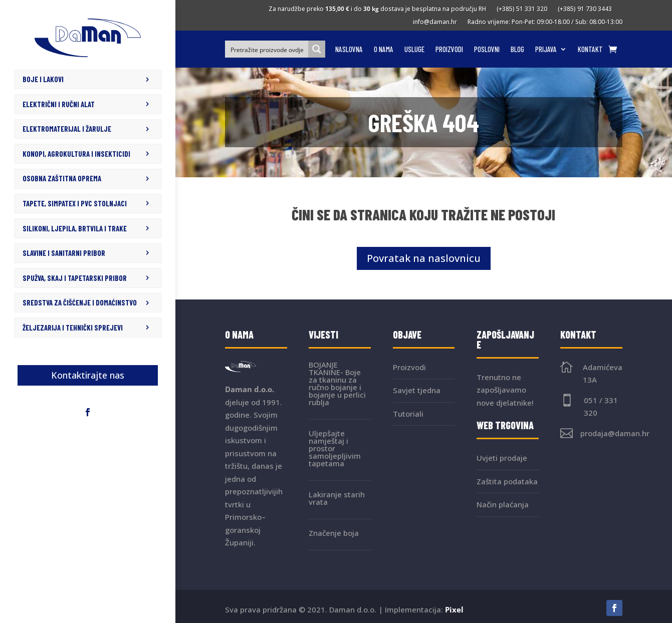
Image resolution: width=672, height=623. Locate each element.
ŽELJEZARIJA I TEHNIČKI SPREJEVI (73, 327)
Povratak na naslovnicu (424, 258)
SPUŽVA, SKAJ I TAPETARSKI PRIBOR (75, 277)
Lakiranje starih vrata (337, 498)
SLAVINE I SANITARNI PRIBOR (64, 252)
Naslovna (349, 50)
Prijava (546, 50)
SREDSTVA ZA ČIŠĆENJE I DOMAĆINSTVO (80, 302)
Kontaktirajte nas (88, 374)
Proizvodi (449, 50)
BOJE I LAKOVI (43, 79)
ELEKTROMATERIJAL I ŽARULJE (67, 129)
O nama (384, 50)
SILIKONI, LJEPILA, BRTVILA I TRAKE (75, 228)
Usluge (414, 50)
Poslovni (487, 50)
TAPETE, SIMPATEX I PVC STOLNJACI (75, 203)
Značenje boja (334, 533)
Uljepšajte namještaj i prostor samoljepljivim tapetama (335, 448)
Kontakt (590, 50)
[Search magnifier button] (317, 49)
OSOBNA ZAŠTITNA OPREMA (62, 178)
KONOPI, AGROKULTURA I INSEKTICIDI (76, 153)
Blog (517, 50)
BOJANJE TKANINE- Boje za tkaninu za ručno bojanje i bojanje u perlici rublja (337, 383)
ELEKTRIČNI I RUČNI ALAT (59, 104)
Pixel (454, 609)
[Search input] (267, 49)
